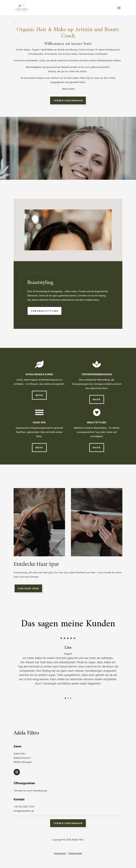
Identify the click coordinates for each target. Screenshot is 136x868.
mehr (39, 395)
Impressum (60, 853)
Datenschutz (75, 853)
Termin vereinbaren (68, 100)
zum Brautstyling (44, 311)
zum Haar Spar (28, 588)
